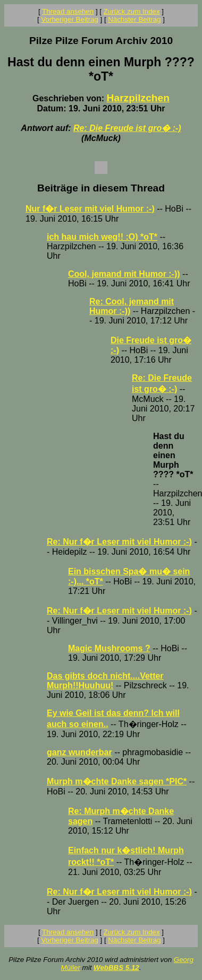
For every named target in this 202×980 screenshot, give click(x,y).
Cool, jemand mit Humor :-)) (124, 274)
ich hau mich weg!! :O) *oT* (102, 237)
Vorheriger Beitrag (69, 19)
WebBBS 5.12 (116, 968)
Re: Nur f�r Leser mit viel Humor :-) (119, 542)
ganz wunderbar (79, 752)
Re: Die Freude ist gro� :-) (127, 128)
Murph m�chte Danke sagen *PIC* (117, 781)
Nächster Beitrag (134, 19)
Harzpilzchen (138, 98)
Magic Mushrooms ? (109, 648)
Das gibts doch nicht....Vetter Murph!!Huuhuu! (105, 681)
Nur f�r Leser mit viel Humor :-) (90, 209)
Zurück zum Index (132, 11)
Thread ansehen (68, 11)
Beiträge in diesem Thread (101, 188)
